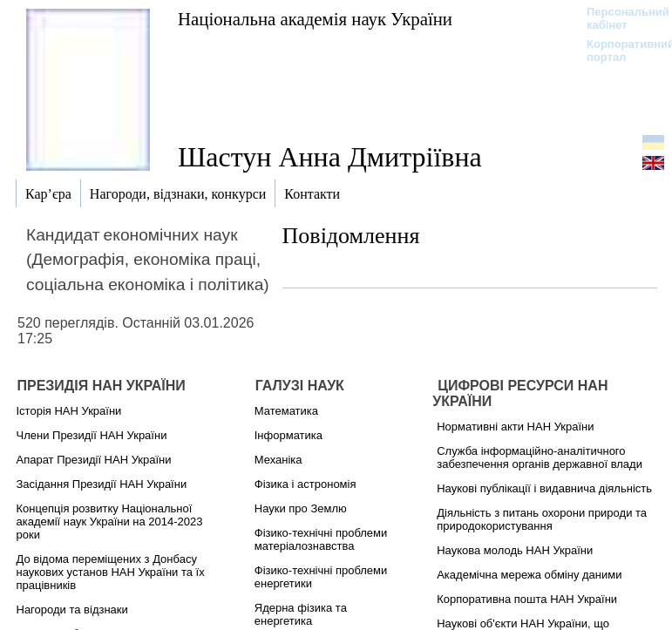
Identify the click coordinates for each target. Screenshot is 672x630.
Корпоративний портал (619, 51)
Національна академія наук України (315, 19)
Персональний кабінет (619, 18)
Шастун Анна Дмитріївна (330, 157)
